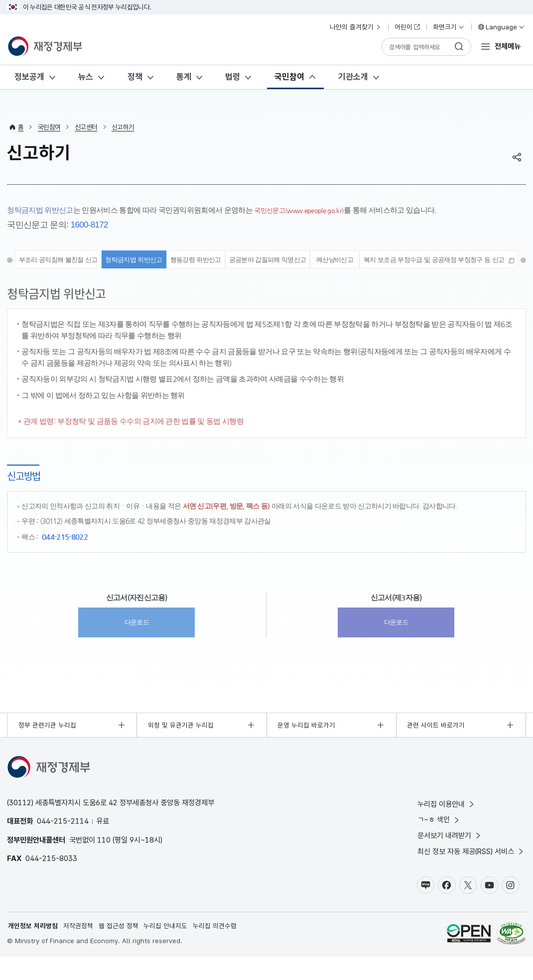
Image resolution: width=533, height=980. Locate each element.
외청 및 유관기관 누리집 (181, 747)
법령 (233, 77)
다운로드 (137, 644)
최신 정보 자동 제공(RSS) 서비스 (471, 874)
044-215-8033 (51, 881)
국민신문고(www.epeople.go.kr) (306, 210)
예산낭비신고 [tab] (432, 261)
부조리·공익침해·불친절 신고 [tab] (125, 261)
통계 (184, 77)
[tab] (266, 280)
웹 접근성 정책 (119, 949)
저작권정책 (78, 949)
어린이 (407, 27)
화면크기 (449, 27)
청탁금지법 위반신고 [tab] (210, 261)
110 (104, 862)
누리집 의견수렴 (215, 949)
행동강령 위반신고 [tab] (279, 261)
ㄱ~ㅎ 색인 (439, 842)
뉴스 (86, 77)
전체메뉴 (508, 46)
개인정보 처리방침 (33, 949)
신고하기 (123, 127)
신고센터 (86, 127)
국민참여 (289, 77)
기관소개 (353, 77)
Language (501, 27)
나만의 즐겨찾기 (356, 27)
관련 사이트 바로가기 (436, 747)
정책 (135, 77)
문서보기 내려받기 (450, 858)
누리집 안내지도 (166, 949)
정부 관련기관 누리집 (47, 747)
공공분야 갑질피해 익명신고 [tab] (360, 261)
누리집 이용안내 (447, 826)
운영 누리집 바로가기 (306, 747)
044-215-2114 (63, 843)
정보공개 (29, 77)
